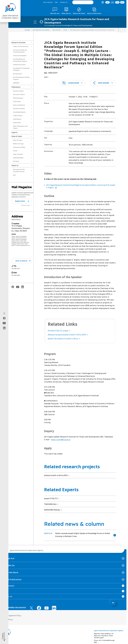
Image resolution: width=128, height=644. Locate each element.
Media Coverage (18, 144)
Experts (14, 132)
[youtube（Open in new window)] (4, 323)
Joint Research (18, 74)
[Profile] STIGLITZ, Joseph (59, 331)
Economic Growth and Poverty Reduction (20, 51)
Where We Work (10, 572)
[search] (83, 2)
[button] (21, 201)
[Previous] (121, 30)
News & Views (17, 136)
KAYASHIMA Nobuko (53, 510)
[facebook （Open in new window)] (39, 608)
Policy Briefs (17, 123)
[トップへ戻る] (113, 603)
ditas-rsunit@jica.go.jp (61, 440)
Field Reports (17, 119)
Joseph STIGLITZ (52, 498)
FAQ (56, 2)
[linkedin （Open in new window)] (54, 608)
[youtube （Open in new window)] (47, 608)
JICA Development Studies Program (21, 78)
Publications (16, 87)
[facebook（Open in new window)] (4, 318)
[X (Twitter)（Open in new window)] (4, 313)
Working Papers (18, 98)
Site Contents (48, 2)
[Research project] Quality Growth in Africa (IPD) (68, 335)
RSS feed (16, 161)
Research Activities (19, 42)
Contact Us (64, 2)
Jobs (14, 175)
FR (117, 2)
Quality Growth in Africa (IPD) (57, 475)
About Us (15, 165)
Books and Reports (19, 105)
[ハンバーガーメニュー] (35, 22)
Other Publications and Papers (20, 127)
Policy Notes (17, 101)
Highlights (16, 83)
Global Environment (19, 65)
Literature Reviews (19, 108)
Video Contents (18, 154)
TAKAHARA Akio (52, 504)
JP (108, 2)
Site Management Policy (12, 616)
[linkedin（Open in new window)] (4, 328)
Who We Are (8, 558)
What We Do (8, 565)
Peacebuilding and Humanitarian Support (20, 60)
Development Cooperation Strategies (21, 69)
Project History (18, 116)
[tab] (103, 2)
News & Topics (18, 140)
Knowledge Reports (19, 112)
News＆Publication (12, 579)
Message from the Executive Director (19, 170)
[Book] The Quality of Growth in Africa (64, 339)
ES (122, 2)
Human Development (20, 56)
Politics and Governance (21, 46)
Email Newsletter (18, 158)
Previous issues (26, 205)
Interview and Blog (19, 147)
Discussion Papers (19, 94)
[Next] (124, 30)
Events (15, 151)
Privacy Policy (7, 620)
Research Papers (18, 91)
